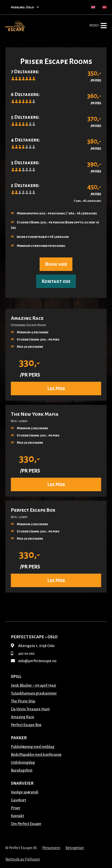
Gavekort (18, 800)
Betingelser (75, 848)
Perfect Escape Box (26, 725)
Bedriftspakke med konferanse (36, 755)
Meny (98, 26)
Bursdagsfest (22, 770)
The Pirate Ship (23, 701)
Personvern (51, 848)
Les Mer (56, 389)
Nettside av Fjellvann (23, 859)
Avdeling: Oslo (25, 7)
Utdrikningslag (23, 763)
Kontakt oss (56, 281)
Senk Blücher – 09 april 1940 (33, 686)
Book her (56, 264)
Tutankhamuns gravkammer (34, 693)
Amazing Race (23, 717)
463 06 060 (23, 654)
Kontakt (17, 816)
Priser (16, 808)
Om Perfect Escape (26, 824)
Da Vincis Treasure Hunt (30, 709)
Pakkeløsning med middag (33, 747)
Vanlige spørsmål (25, 792)
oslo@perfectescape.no (34, 661)
